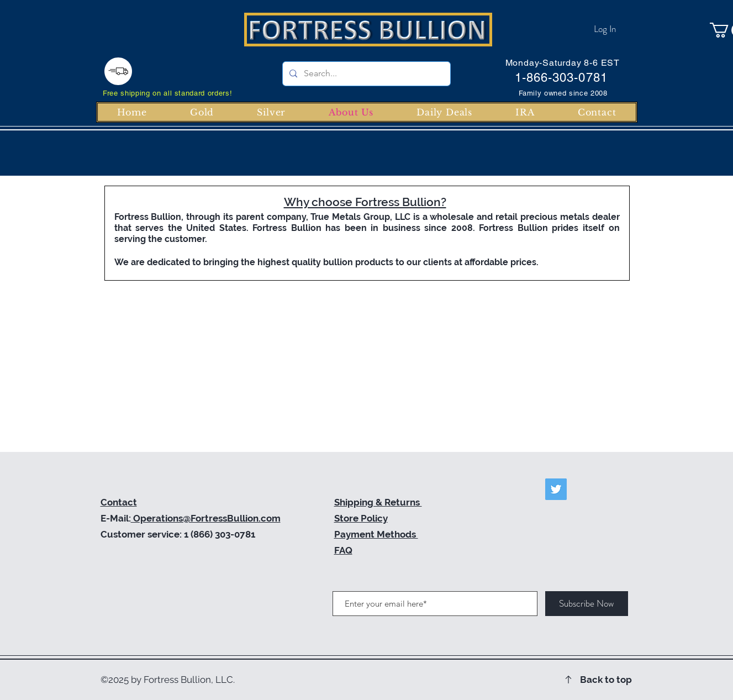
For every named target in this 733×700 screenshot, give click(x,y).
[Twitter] (556, 489)
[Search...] (365, 74)
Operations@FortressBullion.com (206, 518)
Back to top (606, 680)
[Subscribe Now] (587, 604)
